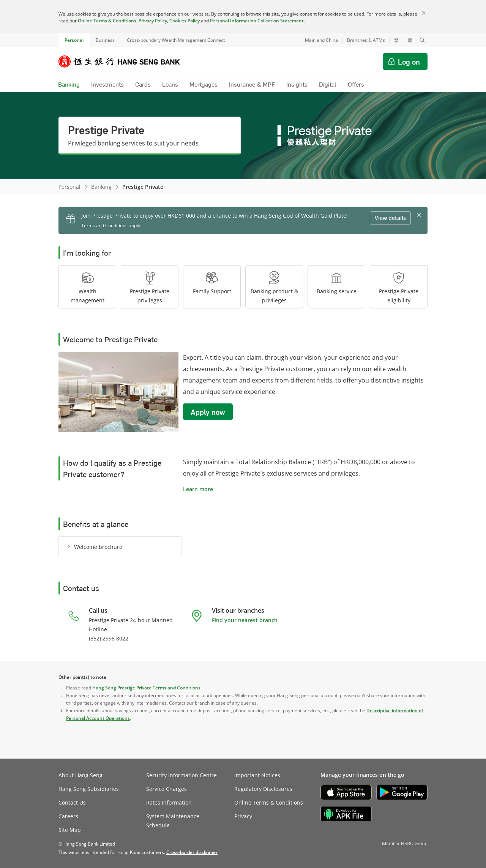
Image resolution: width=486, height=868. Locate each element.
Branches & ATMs (366, 40)
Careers (68, 816)
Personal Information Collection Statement (257, 21)
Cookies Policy (185, 21)
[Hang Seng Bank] (125, 62)
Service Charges (166, 789)
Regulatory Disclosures (263, 789)
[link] (192, 852)
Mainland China (321, 40)
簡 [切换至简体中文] (410, 40)
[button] (422, 40)
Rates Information (169, 802)
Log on (409, 62)
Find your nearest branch (245, 620)
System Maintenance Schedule (173, 821)
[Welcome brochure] (93, 547)
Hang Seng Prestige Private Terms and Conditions (146, 688)
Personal (74, 40)
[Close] (424, 13)
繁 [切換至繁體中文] (396, 40)
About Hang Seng (80, 775)
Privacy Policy (153, 21)
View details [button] (390, 218)
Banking (101, 187)
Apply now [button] (208, 412)
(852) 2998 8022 (109, 638)
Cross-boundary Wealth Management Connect (176, 40)
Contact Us (72, 802)
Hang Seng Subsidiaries (89, 789)
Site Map (70, 830)
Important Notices (257, 775)
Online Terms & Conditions (107, 21)
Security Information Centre (181, 775)
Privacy (243, 816)
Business (105, 40)
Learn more (198, 489)
